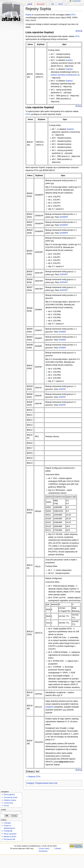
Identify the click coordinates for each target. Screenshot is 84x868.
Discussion (41, 4)
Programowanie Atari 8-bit (46, 783)
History (61, 4)
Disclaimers (43, 851)
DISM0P (62, 332)
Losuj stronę (8, 803)
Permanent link (9, 839)
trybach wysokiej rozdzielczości (64, 75)
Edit (53, 4)
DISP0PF (64, 274)
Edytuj (79, 31)
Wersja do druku (10, 836)
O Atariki (58, 848)
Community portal (10, 797)
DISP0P (62, 389)
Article (30, 4)
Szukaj (3, 809)
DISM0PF (64, 217)
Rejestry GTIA (34, 777)
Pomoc (6, 806)
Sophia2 (70, 129)
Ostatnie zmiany (10, 800)
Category (30, 783)
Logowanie (76, 1)
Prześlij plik (8, 831)
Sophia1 (69, 60)
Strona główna (9, 794)
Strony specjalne (10, 834)
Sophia (29, 15)
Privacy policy (44, 848)
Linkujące (7, 823)
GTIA (72, 15)
